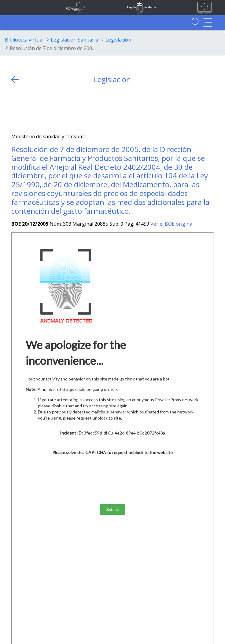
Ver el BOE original (172, 224)
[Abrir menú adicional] (208, 22)
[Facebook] (28, 109)
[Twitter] (16, 109)
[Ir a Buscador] (196, 22)
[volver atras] (15, 80)
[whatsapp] (40, 109)
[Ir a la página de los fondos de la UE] (205, 8)
